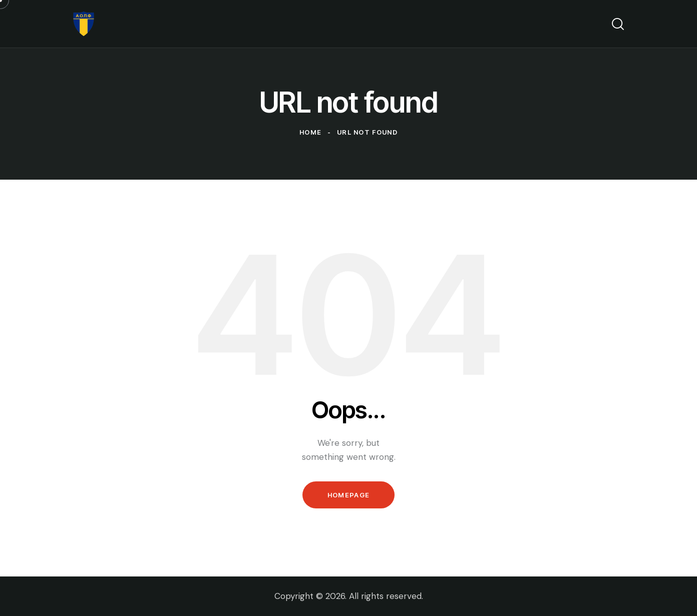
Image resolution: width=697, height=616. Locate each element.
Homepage (348, 495)
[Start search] (618, 24)
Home (310, 132)
